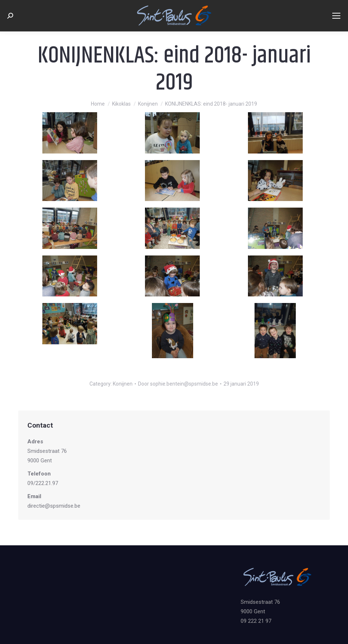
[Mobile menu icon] (336, 16)
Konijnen (123, 384)
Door (178, 384)
